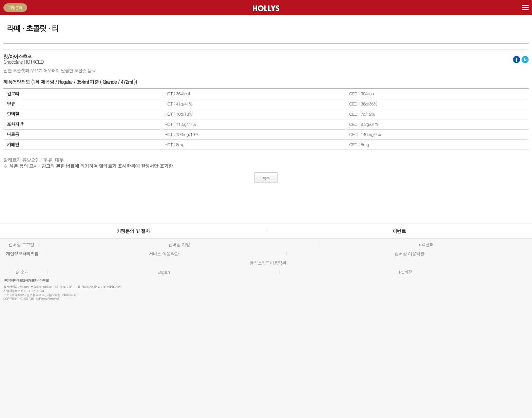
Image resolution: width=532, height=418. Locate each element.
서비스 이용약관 (164, 254)
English (164, 272)
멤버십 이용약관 (409, 254)
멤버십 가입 (179, 245)
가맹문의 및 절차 (133, 231)
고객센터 (425, 245)
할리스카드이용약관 (268, 263)
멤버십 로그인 (21, 245)
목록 (266, 178)
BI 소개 (22, 272)
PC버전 (406, 272)
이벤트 (399, 231)
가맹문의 (15, 8)
